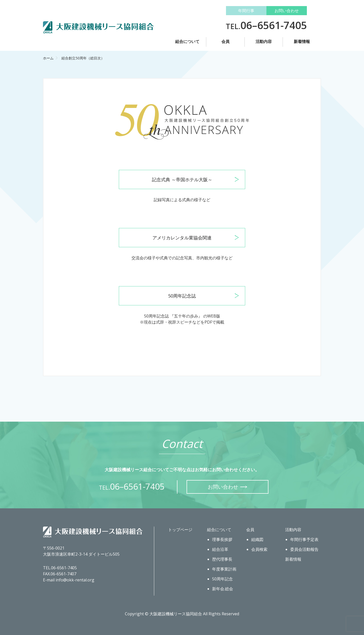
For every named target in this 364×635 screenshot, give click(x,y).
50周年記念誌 (182, 296)
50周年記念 (222, 579)
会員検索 (259, 549)
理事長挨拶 (222, 539)
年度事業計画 (224, 569)
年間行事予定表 (304, 539)
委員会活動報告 (304, 549)
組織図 (257, 539)
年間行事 (246, 11)
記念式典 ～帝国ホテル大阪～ (182, 179)
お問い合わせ (287, 11)
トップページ (180, 530)
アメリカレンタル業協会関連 (182, 238)
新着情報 (302, 41)
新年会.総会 (223, 589)
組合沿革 (220, 549)
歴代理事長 (222, 559)
